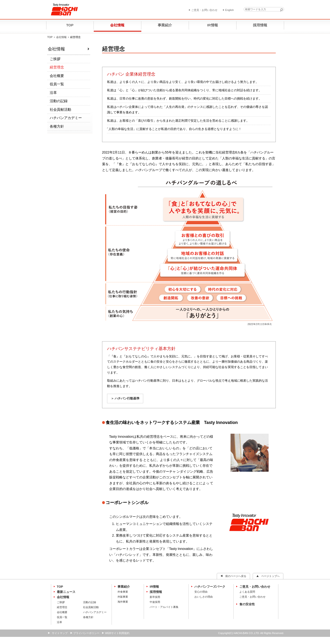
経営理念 (57, 67)
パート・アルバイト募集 (164, 607)
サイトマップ (60, 633)
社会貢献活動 (60, 109)
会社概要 (57, 76)
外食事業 (123, 592)
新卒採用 (155, 597)
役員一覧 (57, 84)
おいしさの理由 (204, 597)
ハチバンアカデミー (66, 118)
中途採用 (155, 602)
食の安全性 (247, 604)
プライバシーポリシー (86, 633)
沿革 (53, 93)
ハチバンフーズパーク (210, 587)
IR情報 (154, 587)
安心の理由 (201, 592)
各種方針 (57, 126)
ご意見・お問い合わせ (255, 587)
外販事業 (123, 597)
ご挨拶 (55, 59)
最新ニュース (66, 592)
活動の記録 (59, 101)
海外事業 (123, 602)
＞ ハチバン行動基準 (125, 398)
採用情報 (156, 592)
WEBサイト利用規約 (117, 633)
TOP (50, 37)
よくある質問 (247, 592)
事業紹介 (124, 587)
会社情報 (61, 37)
